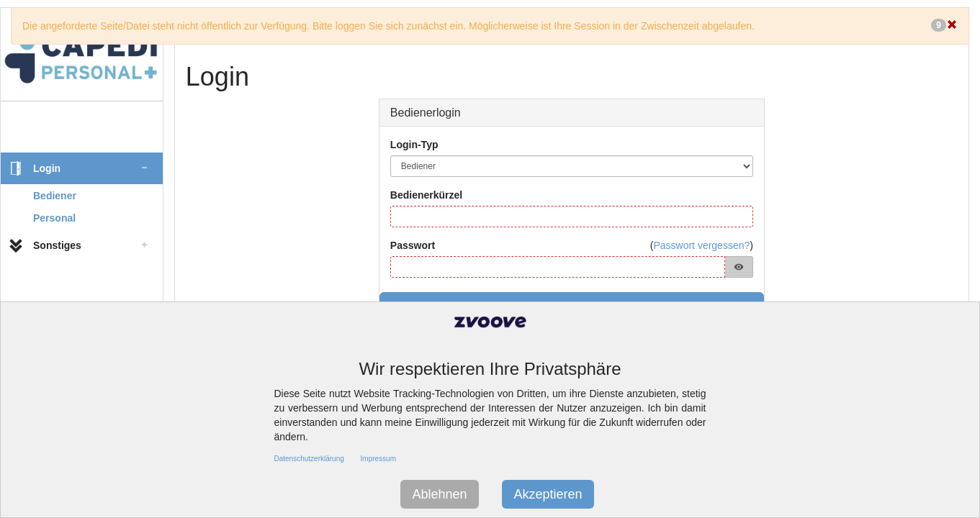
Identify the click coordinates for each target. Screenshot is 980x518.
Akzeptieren (548, 494)
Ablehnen (439, 494)
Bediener (55, 196)
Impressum (378, 459)
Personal (54, 218)
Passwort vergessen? (701, 245)
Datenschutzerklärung (309, 459)
